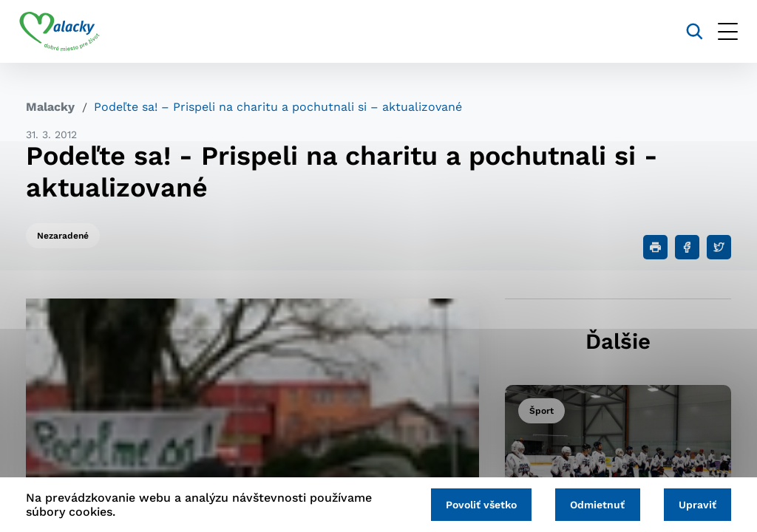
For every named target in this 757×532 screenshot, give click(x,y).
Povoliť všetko (475, 504)
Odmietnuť (594, 504)
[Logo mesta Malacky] (66, 32)
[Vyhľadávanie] (688, 31)
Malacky (50, 107)
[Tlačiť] (655, 247)
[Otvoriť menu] (721, 31)
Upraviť (696, 504)
